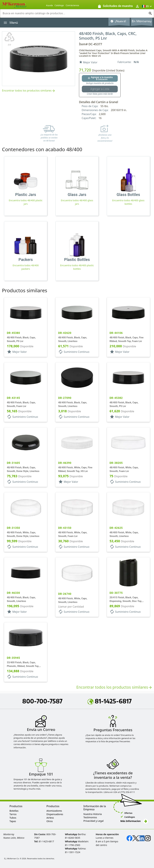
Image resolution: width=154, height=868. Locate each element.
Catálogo (59, 5)
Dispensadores (55, 814)
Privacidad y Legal (94, 821)
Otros (50, 821)
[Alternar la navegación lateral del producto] (5, 23)
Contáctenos (72, 5)
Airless (50, 818)
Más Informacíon (134, 821)
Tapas (13, 821)
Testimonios (90, 817)
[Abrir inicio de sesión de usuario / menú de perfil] (137, 6)
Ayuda (49, 5)
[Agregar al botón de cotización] (100, 78)
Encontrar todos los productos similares (29, 91)
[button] (147, 6)
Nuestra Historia (93, 814)
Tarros (13, 814)
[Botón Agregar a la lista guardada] (100, 89)
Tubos (13, 818)
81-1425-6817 (110, 701)
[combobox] (74, 13)
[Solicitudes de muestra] (115, 6)
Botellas (14, 811)
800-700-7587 (42, 701)
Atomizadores (54, 811)
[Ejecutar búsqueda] (150, 13)
